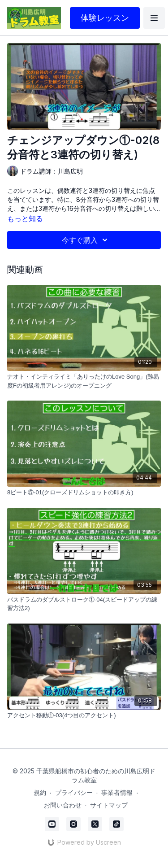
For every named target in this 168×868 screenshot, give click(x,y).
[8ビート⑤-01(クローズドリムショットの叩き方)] (84, 493)
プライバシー (74, 792)
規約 (40, 792)
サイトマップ (109, 805)
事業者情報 (117, 792)
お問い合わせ (63, 805)
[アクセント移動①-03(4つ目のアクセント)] (84, 715)
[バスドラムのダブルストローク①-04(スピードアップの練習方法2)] (84, 604)
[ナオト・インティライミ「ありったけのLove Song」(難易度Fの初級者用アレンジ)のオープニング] (84, 381)
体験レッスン (105, 18)
